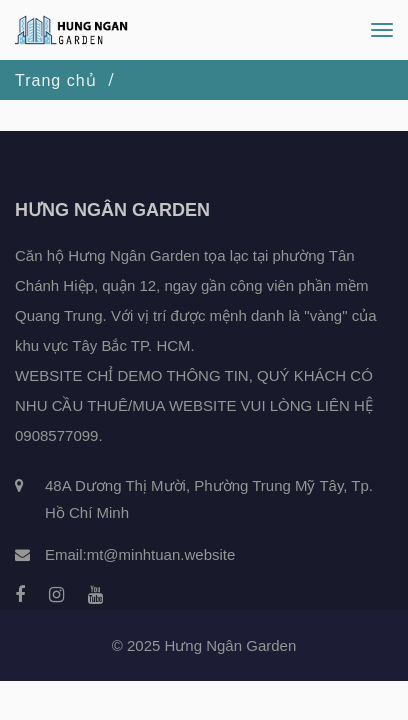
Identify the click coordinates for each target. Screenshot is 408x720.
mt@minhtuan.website (161, 554)
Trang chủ (56, 80)
